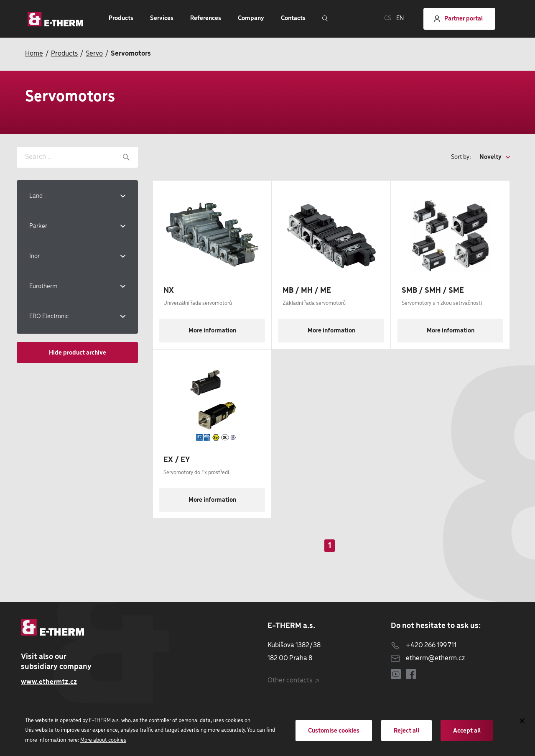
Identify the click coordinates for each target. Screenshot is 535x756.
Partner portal (458, 19)
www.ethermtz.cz (49, 682)
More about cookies (103, 740)
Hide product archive (78, 353)
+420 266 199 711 (424, 645)
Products (64, 54)
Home (34, 54)
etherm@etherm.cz (428, 658)
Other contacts (293, 681)
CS (388, 18)
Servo (94, 54)
